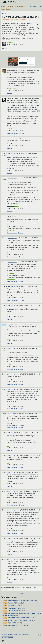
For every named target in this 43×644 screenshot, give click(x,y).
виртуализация (27, 20)
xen (20, 20)
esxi (5, 20)
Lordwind (10, 129)
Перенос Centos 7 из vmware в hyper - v (20, 618)
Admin (10, 13)
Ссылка (5, 49)
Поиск (8, 9)
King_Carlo (10, 206)
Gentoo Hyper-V (12, 606)
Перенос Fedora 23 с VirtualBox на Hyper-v (21, 600)
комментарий (12, 153)
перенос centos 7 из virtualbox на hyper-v (20, 620)
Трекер (3, 9)
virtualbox (10, 20)
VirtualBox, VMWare (14, 603)
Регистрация (33, 6)
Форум (21, 6)
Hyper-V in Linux (13, 623)
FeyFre (9, 365)
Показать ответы (13, 133)
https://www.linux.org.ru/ (8, 638)
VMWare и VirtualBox (14, 611)
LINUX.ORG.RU (8, 2)
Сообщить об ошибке (7, 636)
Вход (40, 6)
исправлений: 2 (11, 279)
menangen (10, 43)
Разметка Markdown (23, 635)
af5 (8, 225)
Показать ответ (12, 233)
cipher (9, 339)
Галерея (10, 6)
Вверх (39, 635)
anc (8, 253)
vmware (16, 20)
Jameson (10, 88)
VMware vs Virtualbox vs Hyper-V (20, 17)
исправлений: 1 (11, 231)
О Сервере (5, 635)
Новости (4, 6)
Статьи (16, 6)
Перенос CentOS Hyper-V (15, 625)
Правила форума (13, 635)
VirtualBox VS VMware (14, 608)
